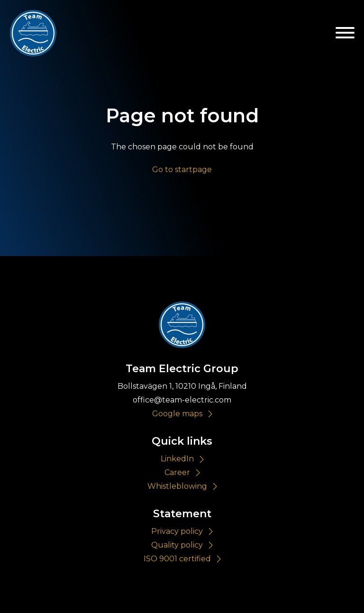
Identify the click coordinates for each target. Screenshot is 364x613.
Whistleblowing (177, 486)
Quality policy (177, 545)
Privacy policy (177, 531)
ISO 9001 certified (177, 559)
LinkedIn (177, 459)
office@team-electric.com (182, 400)
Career (177, 472)
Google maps (177, 414)
